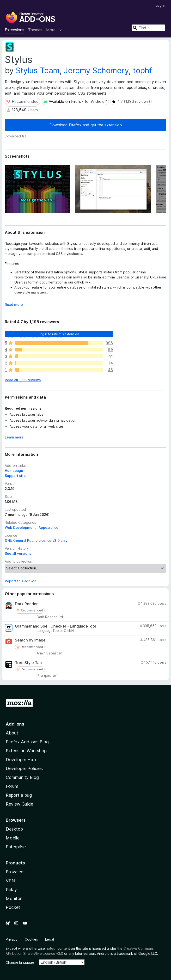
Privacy (12, 939)
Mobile (13, 838)
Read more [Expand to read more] (14, 305)
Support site (15, 476)
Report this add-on (21, 581)
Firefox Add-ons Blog (27, 742)
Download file (16, 136)
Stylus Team (38, 71)
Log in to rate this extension (59, 334)
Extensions (15, 30)
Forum (12, 786)
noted (51, 948)
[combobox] (148, 28)
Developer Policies (24, 768)
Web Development (20, 527)
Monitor (14, 898)
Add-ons (15, 724)
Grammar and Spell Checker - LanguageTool (55, 626)
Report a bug (19, 795)
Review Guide (19, 804)
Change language (20, 962)
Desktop (14, 829)
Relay (11, 890)
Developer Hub (21, 760)
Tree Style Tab (28, 663)
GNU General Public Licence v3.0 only (36, 540)
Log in (160, 5)
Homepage (14, 471)
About (12, 733)
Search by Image (30, 640)
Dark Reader (26, 604)
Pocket (13, 907)
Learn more (14, 437)
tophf (143, 71)
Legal (49, 939)
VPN (10, 881)
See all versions (18, 553)
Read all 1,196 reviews (23, 380)
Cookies (31, 939)
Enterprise (16, 847)
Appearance (49, 527)
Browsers (15, 872)
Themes (35, 30)
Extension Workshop (26, 751)
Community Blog (22, 777)
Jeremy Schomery (96, 71)
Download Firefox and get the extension (86, 125)
